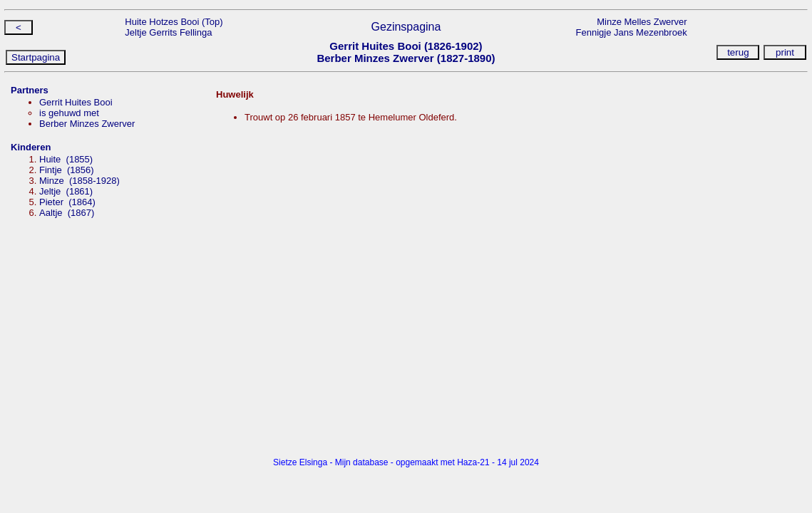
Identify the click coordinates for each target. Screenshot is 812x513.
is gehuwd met (69, 113)
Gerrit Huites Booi (76, 102)
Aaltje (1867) (67, 213)
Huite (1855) (66, 159)
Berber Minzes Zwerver (87, 124)
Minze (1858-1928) (79, 181)
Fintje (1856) (67, 170)
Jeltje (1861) (66, 191)
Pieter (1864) (67, 202)
